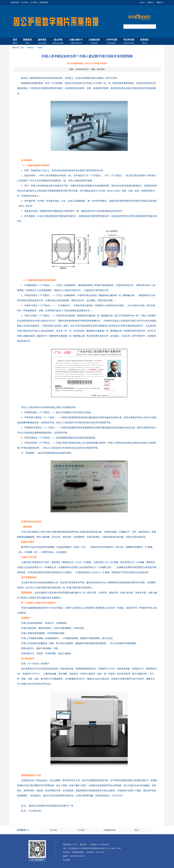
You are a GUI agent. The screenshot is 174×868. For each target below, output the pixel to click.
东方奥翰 (34, 2)
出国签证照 (94, 41)
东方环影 (25, 2)
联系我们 (145, 41)
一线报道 (39, 48)
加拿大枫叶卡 (76, 41)
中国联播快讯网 (109, 830)
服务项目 (42, 41)
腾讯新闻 (101, 69)
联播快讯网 (44, 2)
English (142, 2)
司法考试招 (129, 41)
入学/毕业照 (111, 41)
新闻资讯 (28, 41)
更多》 (137, 830)
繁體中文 (151, 2)
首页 (15, 41)
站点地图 (66, 860)
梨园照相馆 (15, 2)
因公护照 (58, 41)
